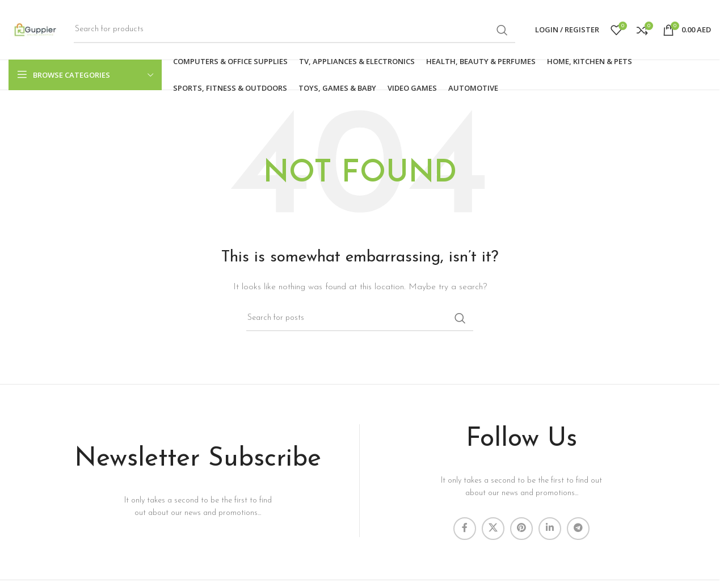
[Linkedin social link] (550, 529)
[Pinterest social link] (521, 529)
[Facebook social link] (465, 529)
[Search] (294, 30)
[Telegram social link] (578, 529)
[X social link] (493, 529)
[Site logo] (35, 29)
